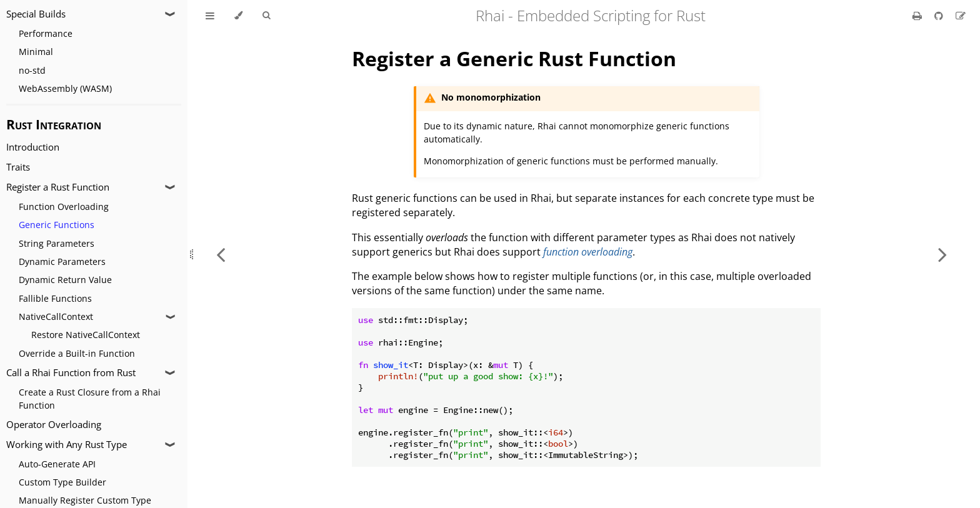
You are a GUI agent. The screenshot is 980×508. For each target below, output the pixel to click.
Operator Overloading (54, 425)
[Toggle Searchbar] (266, 16)
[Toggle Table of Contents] (210, 16)
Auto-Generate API (57, 464)
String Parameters (57, 243)
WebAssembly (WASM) (65, 88)
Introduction (33, 147)
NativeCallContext (56, 316)
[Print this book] (918, 16)
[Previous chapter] (221, 254)
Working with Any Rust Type (67, 445)
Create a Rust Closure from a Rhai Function (90, 399)
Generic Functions (57, 225)
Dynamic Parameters (62, 261)
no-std (32, 70)
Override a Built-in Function (77, 353)
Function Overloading (64, 207)
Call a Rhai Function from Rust (71, 373)
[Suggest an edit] (961, 16)
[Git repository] (940, 16)
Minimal (36, 52)
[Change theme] (238, 16)
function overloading (588, 252)
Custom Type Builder (62, 482)
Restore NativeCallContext (86, 335)
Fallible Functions (55, 298)
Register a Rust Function (58, 187)
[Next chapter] (942, 254)
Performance (46, 33)
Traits (18, 167)
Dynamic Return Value (65, 280)
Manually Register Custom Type (85, 500)
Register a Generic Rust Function (514, 58)
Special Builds (36, 14)
